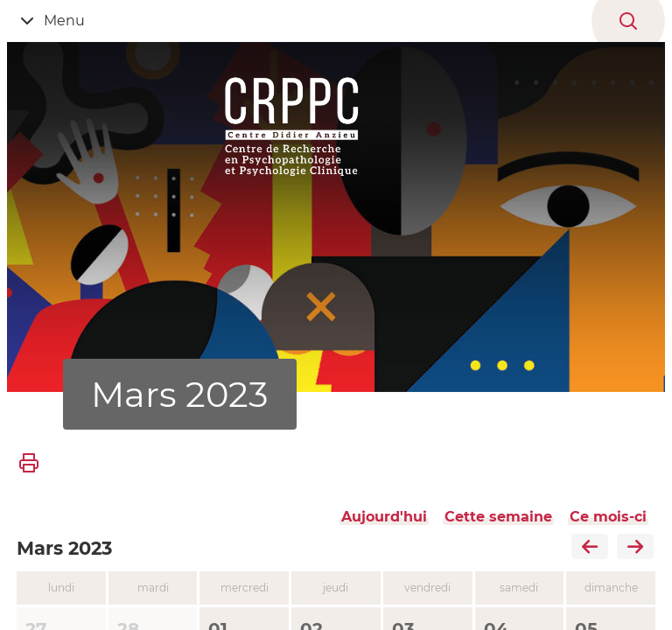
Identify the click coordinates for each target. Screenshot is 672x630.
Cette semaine (498, 517)
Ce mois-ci (608, 517)
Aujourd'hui (384, 517)
